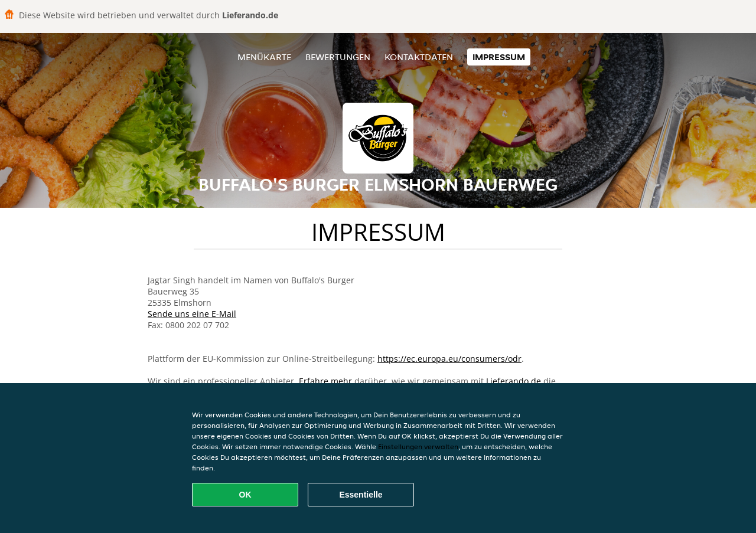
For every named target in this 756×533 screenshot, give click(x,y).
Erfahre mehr (325, 381)
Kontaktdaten (419, 57)
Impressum (499, 57)
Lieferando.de (514, 381)
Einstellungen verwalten (418, 447)
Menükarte (264, 57)
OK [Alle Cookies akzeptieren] (245, 495)
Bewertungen (338, 57)
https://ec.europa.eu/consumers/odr (449, 359)
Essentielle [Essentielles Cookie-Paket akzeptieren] (361, 495)
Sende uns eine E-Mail (192, 314)
